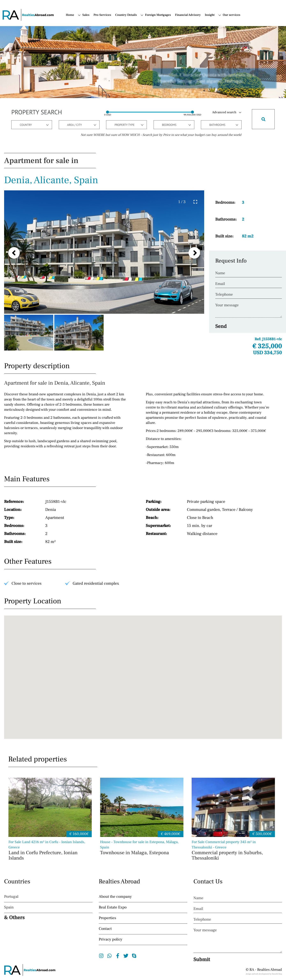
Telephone (224, 295)
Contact (105, 929)
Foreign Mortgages (158, 15)
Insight (210, 15)
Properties (107, 918)
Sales (86, 15)
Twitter (126, 956)
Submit (202, 960)
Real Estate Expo (113, 907)
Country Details (126, 15)
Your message (227, 305)
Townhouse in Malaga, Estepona (142, 848)
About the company (115, 897)
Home (70, 15)
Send (221, 326)
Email (220, 284)
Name (220, 273)
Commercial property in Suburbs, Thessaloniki (233, 850)
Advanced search (224, 112)
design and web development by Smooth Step (264, 974)
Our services (231, 15)
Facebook (118, 956)
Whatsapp (109, 956)
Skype (134, 956)
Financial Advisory (188, 15)
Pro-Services (102, 15)
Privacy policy (111, 940)
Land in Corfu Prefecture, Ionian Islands (50, 850)
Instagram (101, 956)
